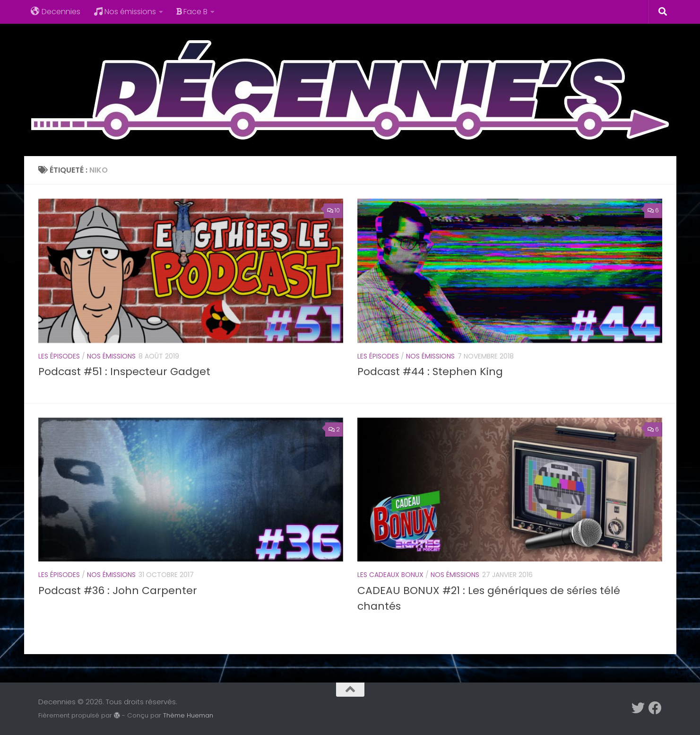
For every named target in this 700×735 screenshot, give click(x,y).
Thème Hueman (188, 715)
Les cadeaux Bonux (390, 575)
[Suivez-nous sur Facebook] (655, 708)
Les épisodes (59, 356)
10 (333, 210)
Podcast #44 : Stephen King (430, 372)
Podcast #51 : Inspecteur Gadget (124, 372)
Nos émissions (125, 12)
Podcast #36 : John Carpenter (118, 591)
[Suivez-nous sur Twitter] (638, 708)
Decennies (56, 12)
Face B (192, 12)
